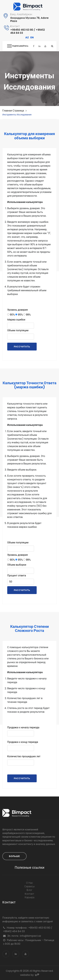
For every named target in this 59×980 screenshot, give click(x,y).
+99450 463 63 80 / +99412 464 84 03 (28, 31)
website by (30, 975)
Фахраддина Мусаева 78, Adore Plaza (29, 19)
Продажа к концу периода (23, 742)
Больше (14, 856)
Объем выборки (17, 565)
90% (11, 315)
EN (32, 37)
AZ (27, 37)
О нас (29, 883)
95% (19, 315)
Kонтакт (29, 894)
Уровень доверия (17, 310)
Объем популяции (18, 330)
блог (29, 890)
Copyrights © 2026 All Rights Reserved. (30, 971)
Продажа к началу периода (23, 727)
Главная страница (13, 111)
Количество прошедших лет (24, 756)
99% (27, 315)
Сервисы (30, 887)
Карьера (30, 897)
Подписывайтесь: (20, 46)
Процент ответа (17, 576)
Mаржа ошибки (16, 320)
